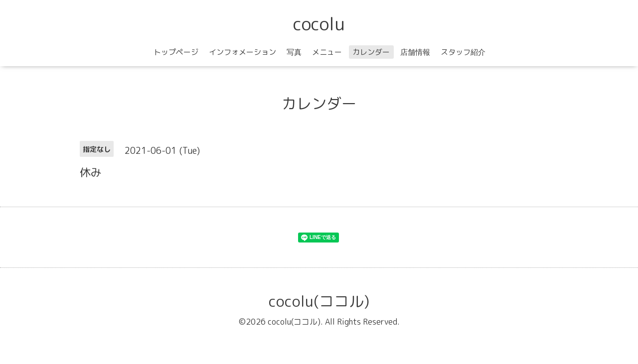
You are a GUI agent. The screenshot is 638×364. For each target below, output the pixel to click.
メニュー (327, 52)
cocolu (319, 24)
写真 (294, 52)
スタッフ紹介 (463, 52)
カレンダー (371, 52)
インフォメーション (242, 52)
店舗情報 (415, 52)
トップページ (176, 52)
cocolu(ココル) (319, 301)
